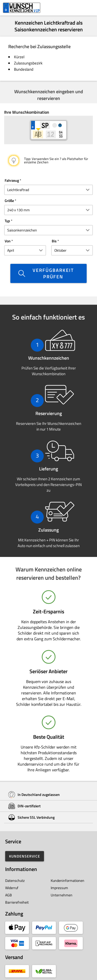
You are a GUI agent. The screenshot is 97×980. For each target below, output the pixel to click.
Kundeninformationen (68, 880)
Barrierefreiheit (17, 902)
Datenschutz (15, 880)
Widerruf (12, 888)
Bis (54, 241)
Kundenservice (25, 856)
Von (8, 241)
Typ (7, 221)
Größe (9, 201)
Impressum (59, 888)
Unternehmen (62, 895)
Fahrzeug (12, 180)
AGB (9, 895)
